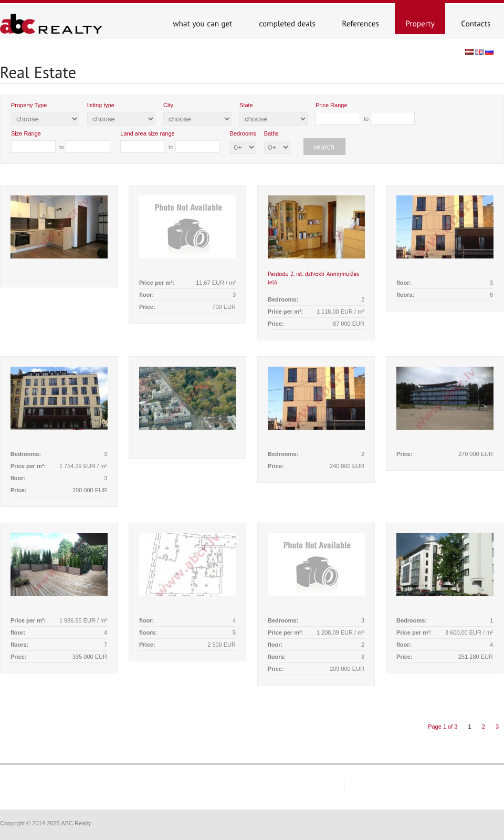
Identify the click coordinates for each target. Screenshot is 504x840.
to (365, 113)
